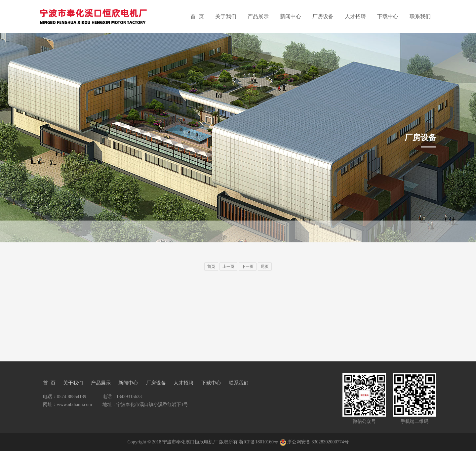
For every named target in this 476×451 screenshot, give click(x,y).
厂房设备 (323, 16)
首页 (211, 266)
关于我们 (226, 16)
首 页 (197, 16)
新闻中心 (291, 16)
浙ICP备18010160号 (258, 442)
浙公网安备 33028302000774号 (318, 442)
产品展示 (258, 16)
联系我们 (420, 16)
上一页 (228, 266)
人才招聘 (355, 16)
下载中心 (388, 16)
